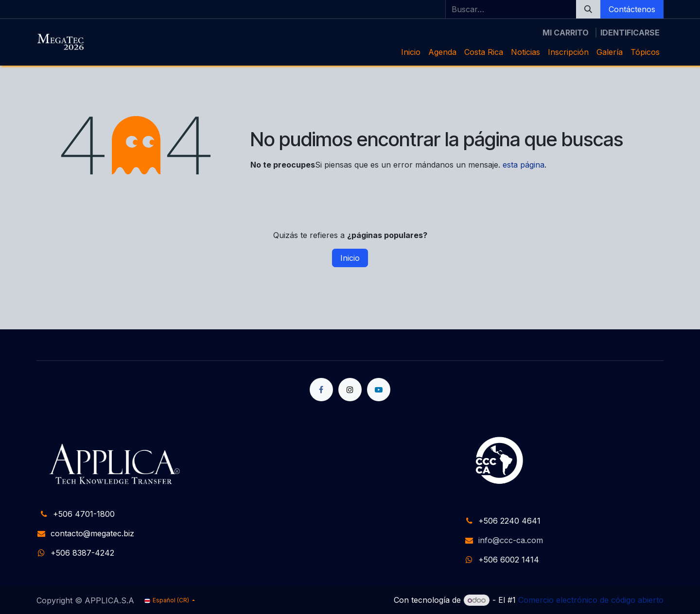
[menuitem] (411, 52)
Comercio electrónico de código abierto (591, 600)
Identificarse (630, 33)
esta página (524, 165)
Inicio (350, 258)
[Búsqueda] (588, 9)
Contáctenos (632, 9)
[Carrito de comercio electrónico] (566, 33)
